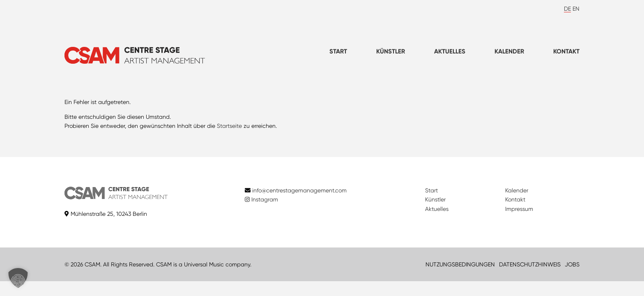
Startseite (229, 126)
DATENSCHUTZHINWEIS (530, 264)
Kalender (509, 51)
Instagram (261, 199)
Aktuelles (450, 51)
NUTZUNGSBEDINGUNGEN (460, 264)
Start (338, 51)
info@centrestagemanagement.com (299, 190)
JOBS (572, 264)
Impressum (519, 209)
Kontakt (566, 51)
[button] (18, 278)
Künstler (391, 51)
